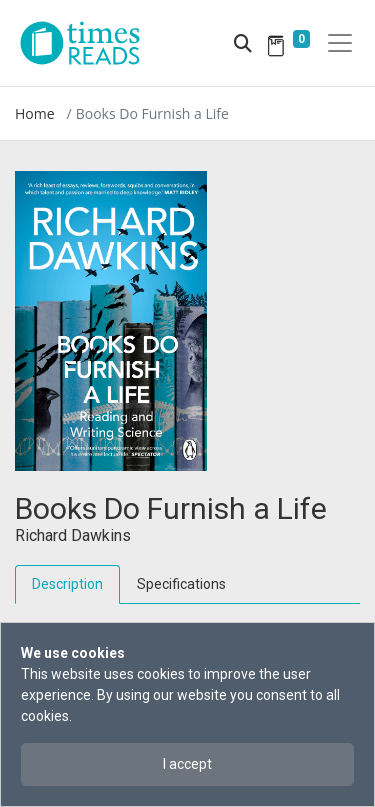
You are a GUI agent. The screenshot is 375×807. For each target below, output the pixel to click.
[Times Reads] (88, 43)
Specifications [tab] (181, 584)
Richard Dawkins (73, 535)
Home (35, 113)
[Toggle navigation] (340, 43)
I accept (187, 764)
